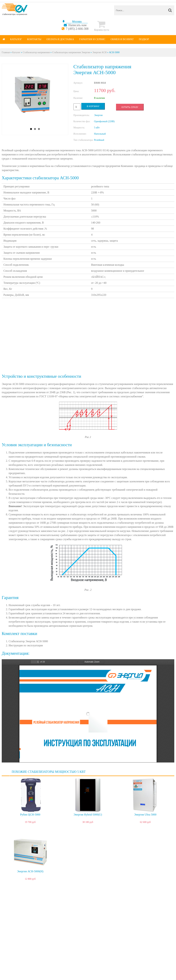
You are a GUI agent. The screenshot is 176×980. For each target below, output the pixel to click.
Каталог (16, 39)
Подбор (144, 39)
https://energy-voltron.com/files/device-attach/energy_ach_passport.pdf (88, 711)
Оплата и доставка (60, 39)
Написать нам (77, 25)
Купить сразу (130, 107)
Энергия (98, 115)
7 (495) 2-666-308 (77, 29)
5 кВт (97, 128)
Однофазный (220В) (104, 121)
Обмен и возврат (122, 39)
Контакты (34, 39)
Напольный (100, 134)
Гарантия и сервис (92, 39)
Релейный (99, 140)
